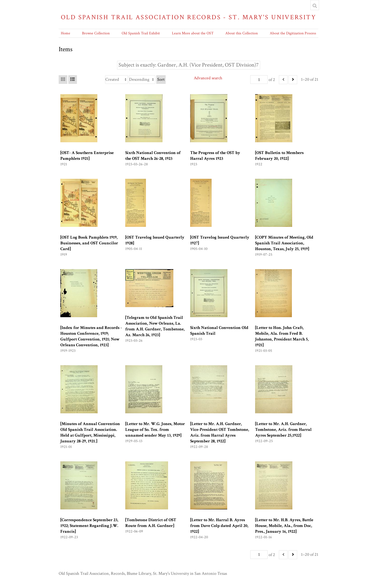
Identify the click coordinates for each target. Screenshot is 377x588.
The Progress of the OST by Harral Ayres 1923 (215, 156)
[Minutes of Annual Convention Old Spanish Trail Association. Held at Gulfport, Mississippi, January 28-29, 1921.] (90, 432)
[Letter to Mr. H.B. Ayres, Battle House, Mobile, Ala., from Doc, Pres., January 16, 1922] (284, 526)
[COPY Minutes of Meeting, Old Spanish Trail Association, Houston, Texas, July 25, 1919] (284, 243)
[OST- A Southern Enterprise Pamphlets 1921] (87, 156)
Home (66, 33)
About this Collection (242, 33)
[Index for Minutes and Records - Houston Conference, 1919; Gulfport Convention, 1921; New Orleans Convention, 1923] (91, 336)
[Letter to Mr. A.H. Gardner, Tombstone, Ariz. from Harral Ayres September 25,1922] (283, 430)
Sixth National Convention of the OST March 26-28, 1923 (153, 156)
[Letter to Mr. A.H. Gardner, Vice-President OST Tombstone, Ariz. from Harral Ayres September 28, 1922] (220, 432)
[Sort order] (142, 80)
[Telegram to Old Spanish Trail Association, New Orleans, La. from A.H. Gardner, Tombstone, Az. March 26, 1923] (155, 326)
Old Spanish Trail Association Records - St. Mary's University (188, 17)
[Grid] (63, 80)
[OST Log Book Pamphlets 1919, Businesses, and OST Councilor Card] (89, 243)
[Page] (259, 80)
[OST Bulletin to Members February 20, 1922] (279, 156)
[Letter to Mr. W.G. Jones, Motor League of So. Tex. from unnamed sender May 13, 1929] (155, 430)
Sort (161, 79)
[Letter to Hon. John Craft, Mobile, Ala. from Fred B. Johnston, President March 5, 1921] (282, 336)
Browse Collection (96, 33)
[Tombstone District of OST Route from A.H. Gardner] (151, 523)
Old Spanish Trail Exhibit (141, 33)
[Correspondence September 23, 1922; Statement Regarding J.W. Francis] (89, 526)
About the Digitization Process (293, 33)
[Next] (293, 80)
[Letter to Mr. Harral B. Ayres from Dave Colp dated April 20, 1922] (219, 526)
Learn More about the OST (193, 33)
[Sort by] (116, 80)
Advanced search (208, 78)
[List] (73, 80)
